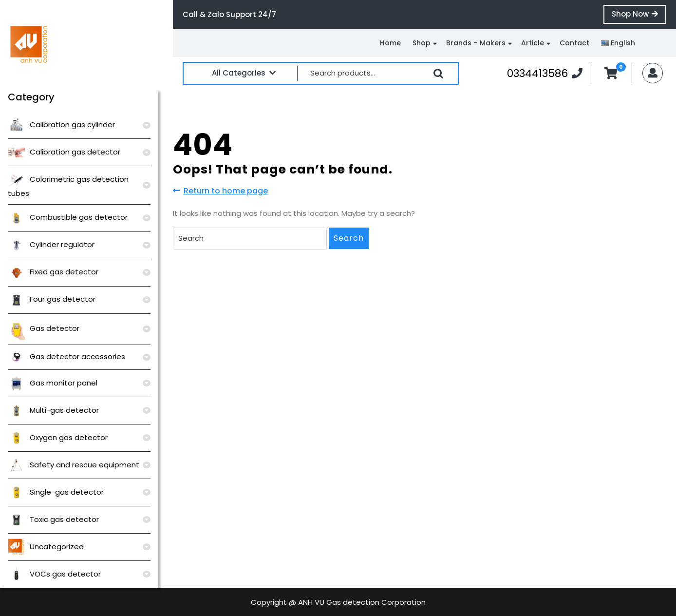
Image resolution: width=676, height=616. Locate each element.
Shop (422, 43)
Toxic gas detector (53, 519)
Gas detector (44, 328)
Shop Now (639, 16)
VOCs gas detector (54, 574)
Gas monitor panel (53, 383)
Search (438, 74)
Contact (574, 43)
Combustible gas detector (68, 217)
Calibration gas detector (64, 152)
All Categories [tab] (244, 73)
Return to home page (220, 191)
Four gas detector (52, 299)
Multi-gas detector (53, 410)
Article (533, 43)
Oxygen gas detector (58, 437)
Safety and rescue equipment (74, 465)
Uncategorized (46, 547)
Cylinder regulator (51, 244)
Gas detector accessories (66, 356)
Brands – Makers (476, 43)
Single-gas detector (56, 492)
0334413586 (545, 73)
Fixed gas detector (53, 272)
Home (390, 43)
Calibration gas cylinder (61, 125)
